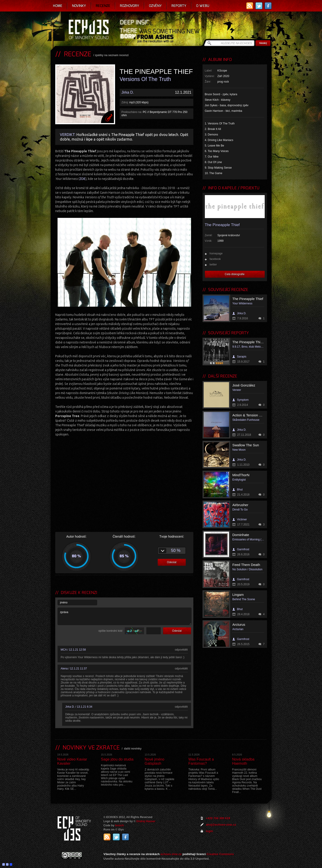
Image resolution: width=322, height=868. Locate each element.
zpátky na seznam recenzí (112, 55)
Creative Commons (220, 854)
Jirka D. (128, 92)
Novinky (79, 6)
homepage (216, 254)
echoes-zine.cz (171, 854)
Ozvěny (155, 6)
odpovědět (181, 650)
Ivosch (119, 825)
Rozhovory (130, 6)
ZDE (83, 179)
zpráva (125, 616)
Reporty (179, 6)
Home (58, 6)
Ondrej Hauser (146, 821)
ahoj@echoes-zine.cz (221, 825)
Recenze (103, 6)
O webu (203, 6)
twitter (213, 265)
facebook (215, 259)
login (210, 831)
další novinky (133, 749)
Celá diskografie (235, 274)
